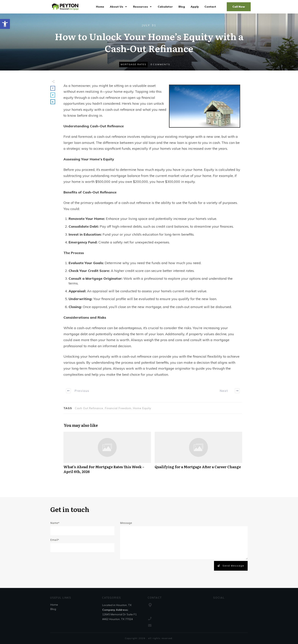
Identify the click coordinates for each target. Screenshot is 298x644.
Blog (53, 609)
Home (54, 605)
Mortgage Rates (133, 64)
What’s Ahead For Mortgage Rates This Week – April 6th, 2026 (107, 455)
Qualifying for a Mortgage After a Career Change (198, 455)
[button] (5, 24)
